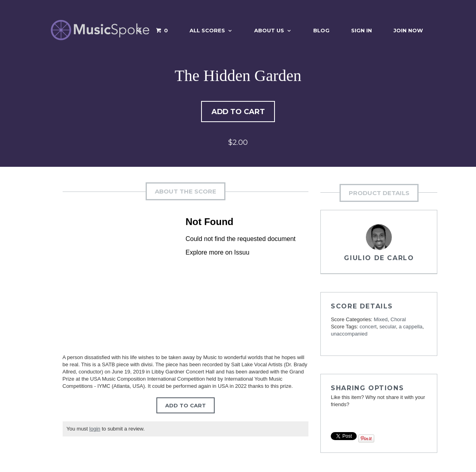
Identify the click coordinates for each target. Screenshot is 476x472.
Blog (321, 30)
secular (388, 328)
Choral (398, 321)
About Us (269, 30)
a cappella (411, 328)
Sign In (361, 30)
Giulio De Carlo (379, 259)
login (95, 430)
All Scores (207, 30)
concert (368, 328)
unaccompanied (349, 335)
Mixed (381, 321)
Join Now (408, 30)
